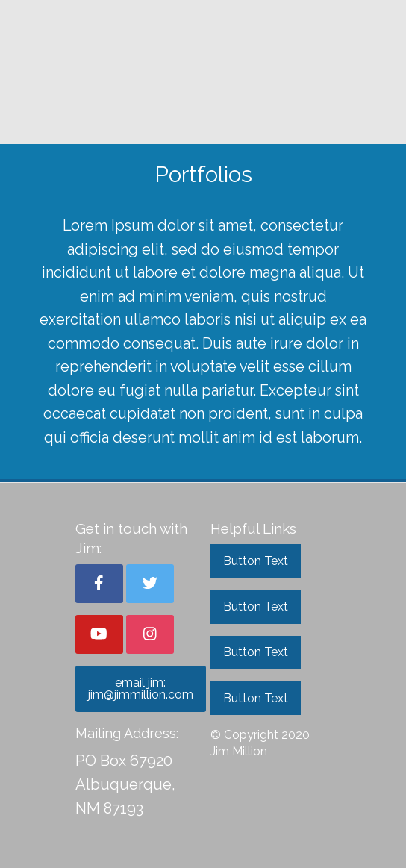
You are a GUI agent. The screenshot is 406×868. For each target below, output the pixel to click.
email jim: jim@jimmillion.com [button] (141, 689)
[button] (99, 584)
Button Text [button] (256, 561)
